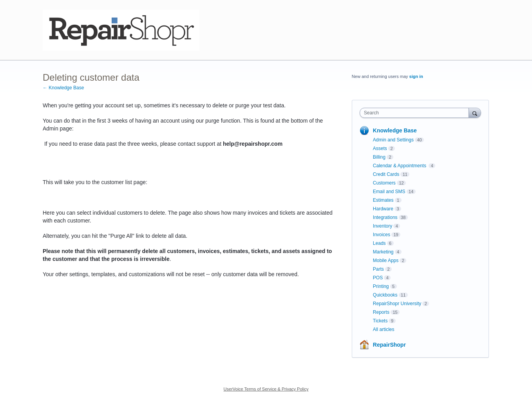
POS (378, 278)
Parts (378, 269)
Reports (381, 312)
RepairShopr (389, 345)
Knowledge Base (395, 130)
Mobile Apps (386, 260)
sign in (416, 76)
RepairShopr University (397, 304)
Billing (379, 157)
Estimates (383, 200)
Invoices (382, 235)
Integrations (385, 217)
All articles (384, 329)
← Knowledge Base (63, 88)
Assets (380, 148)
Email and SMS (389, 192)
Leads (379, 243)
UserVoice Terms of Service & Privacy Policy (266, 389)
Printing (381, 286)
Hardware (383, 209)
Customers (384, 183)
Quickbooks (385, 295)
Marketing (383, 252)
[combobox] (416, 113)
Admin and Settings (393, 140)
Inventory (383, 226)
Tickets (380, 321)
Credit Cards (386, 174)
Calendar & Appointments (400, 166)
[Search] (475, 113)
